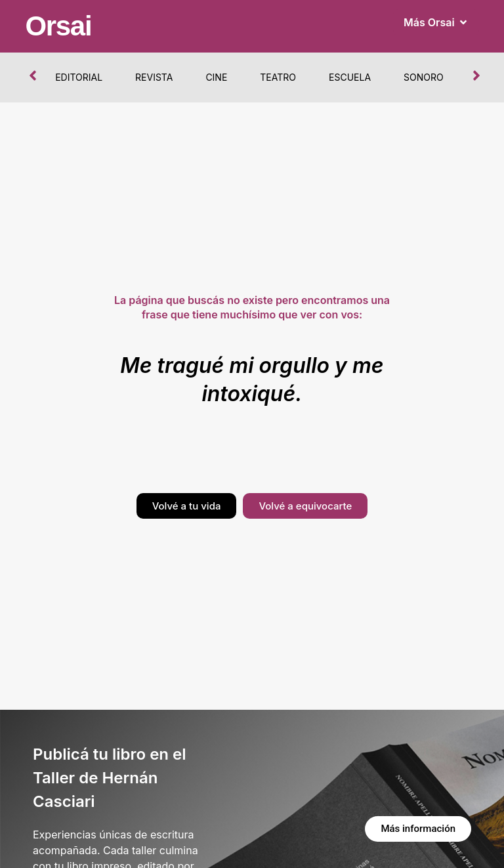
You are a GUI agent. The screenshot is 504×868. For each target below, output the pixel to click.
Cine (216, 77)
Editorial (79, 77)
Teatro (278, 77)
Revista (154, 77)
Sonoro (424, 77)
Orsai (58, 26)
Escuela (350, 77)
